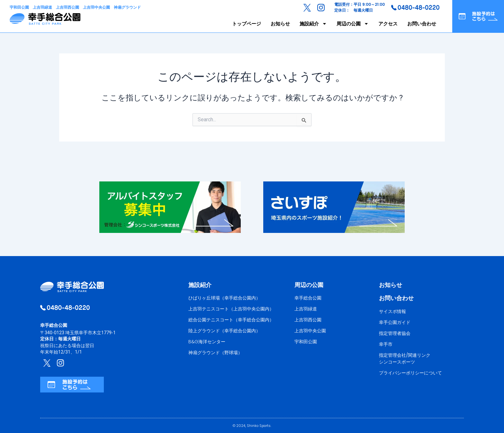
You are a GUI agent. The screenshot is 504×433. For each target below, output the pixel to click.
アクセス (388, 24)
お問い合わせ (422, 24)
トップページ (247, 24)
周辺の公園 (353, 24)
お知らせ (280, 24)
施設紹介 (313, 24)
